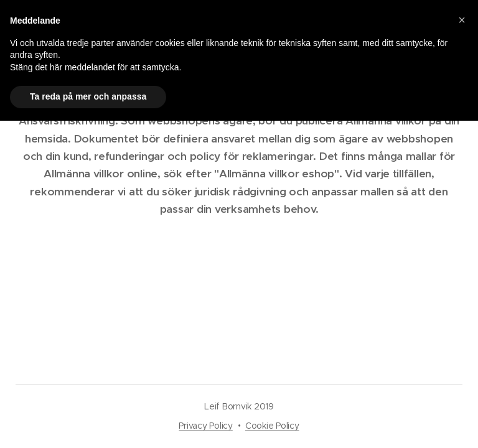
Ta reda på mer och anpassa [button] (88, 96)
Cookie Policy (272, 426)
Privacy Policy (205, 426)
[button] (462, 20)
